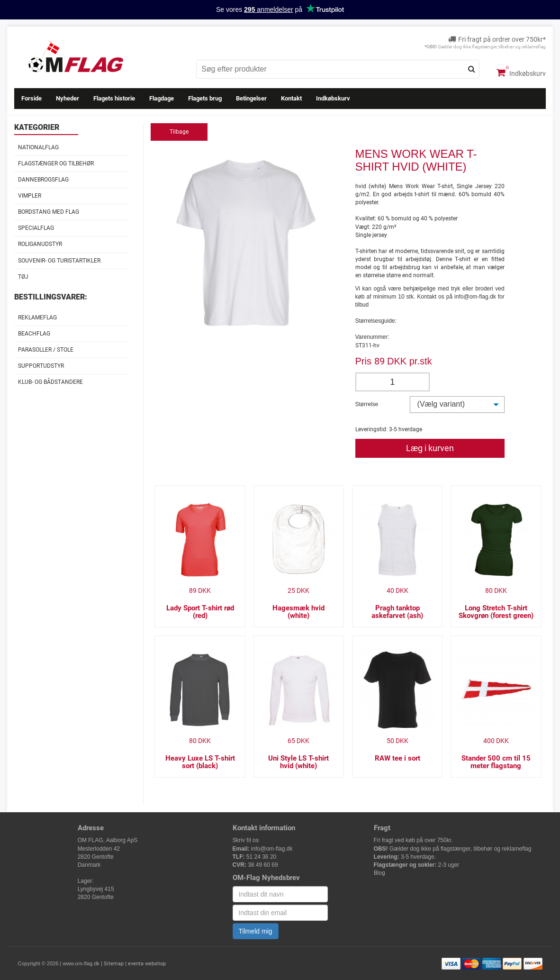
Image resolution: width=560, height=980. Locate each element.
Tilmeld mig (256, 931)
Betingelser (251, 98)
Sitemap (114, 964)
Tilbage (179, 132)
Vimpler (30, 196)
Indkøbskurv (521, 73)
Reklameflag (37, 318)
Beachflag (34, 334)
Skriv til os (246, 840)
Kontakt (291, 98)
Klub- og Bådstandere (50, 382)
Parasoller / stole (46, 350)
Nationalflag (38, 147)
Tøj (23, 277)
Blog (379, 873)
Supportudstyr (41, 366)
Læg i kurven (430, 448)
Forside (32, 98)
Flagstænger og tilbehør (56, 163)
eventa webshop (147, 964)
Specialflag (36, 228)
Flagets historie (114, 98)
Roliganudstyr (40, 244)
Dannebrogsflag (43, 180)
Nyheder (68, 98)
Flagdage (162, 98)
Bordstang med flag (49, 212)
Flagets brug (205, 98)
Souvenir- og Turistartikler (59, 261)
